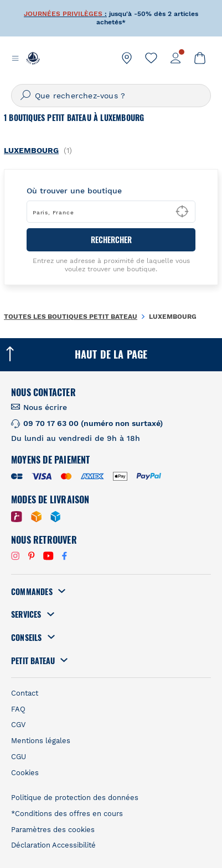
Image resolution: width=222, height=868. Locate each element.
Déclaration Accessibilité (53, 845)
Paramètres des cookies (53, 830)
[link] (127, 58)
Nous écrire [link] (45, 407)
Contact (25, 693)
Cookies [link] (25, 773)
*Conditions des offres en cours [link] (67, 814)
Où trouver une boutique (74, 191)
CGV (18, 725)
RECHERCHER (111, 240)
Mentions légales (41, 741)
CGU (19, 757)
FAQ (18, 709)
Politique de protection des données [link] (75, 798)
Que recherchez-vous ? (80, 96)
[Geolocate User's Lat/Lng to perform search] (182, 212)
